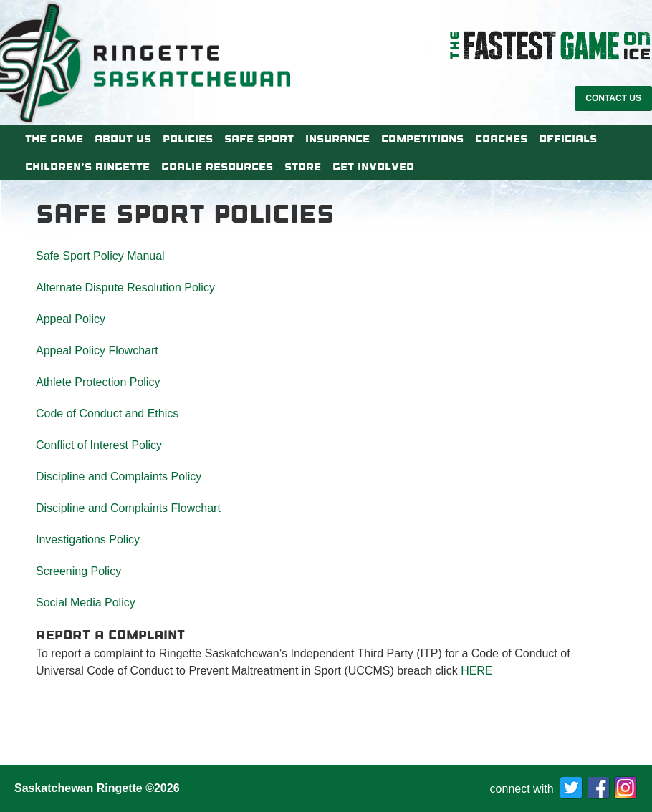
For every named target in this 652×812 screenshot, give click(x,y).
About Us (123, 139)
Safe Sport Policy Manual (100, 256)
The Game (54, 139)
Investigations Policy (88, 540)
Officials (568, 139)
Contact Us (613, 98)
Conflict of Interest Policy (99, 445)
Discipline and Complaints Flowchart (128, 508)
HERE (476, 671)
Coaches (501, 139)
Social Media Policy (86, 603)
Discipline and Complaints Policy (119, 477)
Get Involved (373, 167)
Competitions (422, 139)
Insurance (337, 139)
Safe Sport (259, 139)
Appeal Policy (71, 319)
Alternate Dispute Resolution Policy (125, 287)
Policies (188, 139)
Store (303, 167)
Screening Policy (78, 571)
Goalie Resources (217, 167)
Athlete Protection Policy (98, 382)
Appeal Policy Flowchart (97, 351)
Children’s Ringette (87, 167)
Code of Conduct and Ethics (107, 414)
